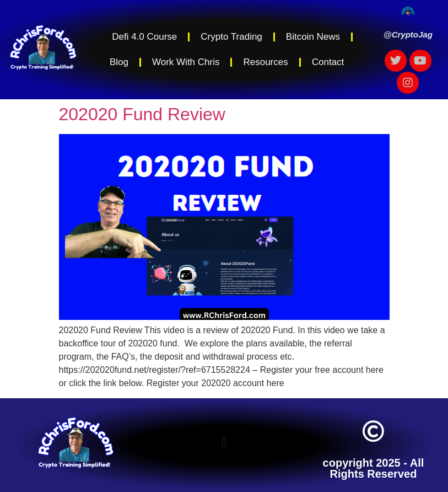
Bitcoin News (313, 37)
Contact (328, 62)
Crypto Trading (231, 37)
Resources (265, 62)
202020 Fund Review (142, 114)
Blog (119, 62)
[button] (224, 442)
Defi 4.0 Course (144, 37)
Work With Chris (186, 62)
